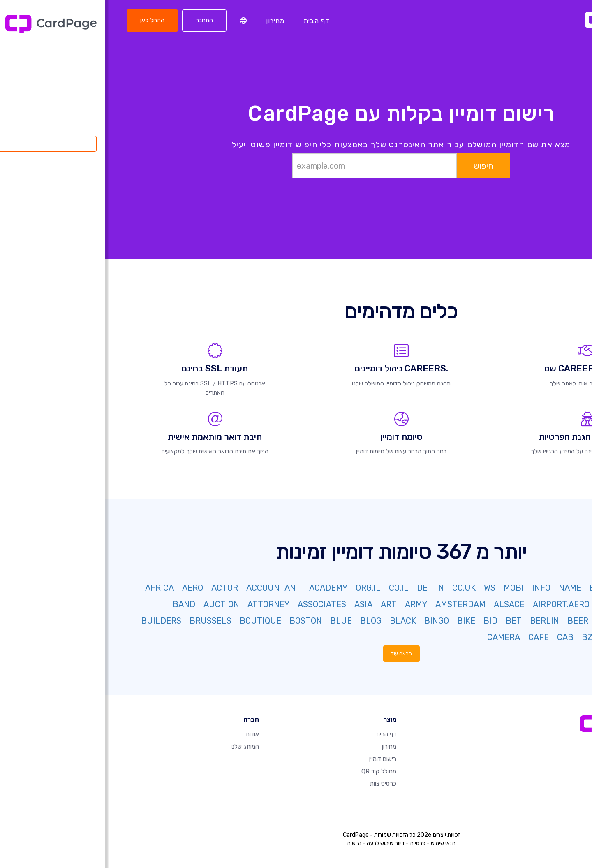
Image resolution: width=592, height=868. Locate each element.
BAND (79, 604)
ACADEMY (223, 588)
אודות (147, 734)
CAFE (433, 637)
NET (538, 588)
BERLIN (439, 621)
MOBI (408, 588)
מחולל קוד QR (274, 771)
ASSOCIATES (217, 604)
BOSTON (200, 621)
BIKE (361, 621)
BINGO (331, 621)
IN (335, 588)
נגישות (249, 843)
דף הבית (211, 20)
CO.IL (294, 588)
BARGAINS (551, 621)
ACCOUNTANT (168, 588)
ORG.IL (263, 588)
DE (317, 588)
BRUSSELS (105, 621)
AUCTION (116, 604)
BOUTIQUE (155, 621)
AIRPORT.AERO (456, 604)
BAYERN (507, 621)
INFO (436, 588)
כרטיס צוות (278, 784)
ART (283, 604)
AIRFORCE (512, 604)
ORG (514, 588)
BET (408, 621)
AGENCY (556, 604)
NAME (465, 588)
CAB (460, 637)
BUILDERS (56, 621)
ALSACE (404, 604)
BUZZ (512, 637)
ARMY (311, 604)
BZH (485, 637)
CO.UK (359, 588)
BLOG (266, 621)
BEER (473, 621)
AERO (87, 588)
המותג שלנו (140, 747)
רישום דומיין (277, 759)
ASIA (258, 604)
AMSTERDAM (355, 604)
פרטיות (312, 843)
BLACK (298, 621)
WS (384, 588)
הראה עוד (296, 653)
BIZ (491, 588)
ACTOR (119, 588)
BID (385, 621)
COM (563, 588)
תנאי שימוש (338, 843)
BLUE (236, 621)
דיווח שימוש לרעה (280, 843)
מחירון (170, 20)
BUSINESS (552, 637)
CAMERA (398, 637)
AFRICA (54, 588)
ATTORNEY (163, 604)
